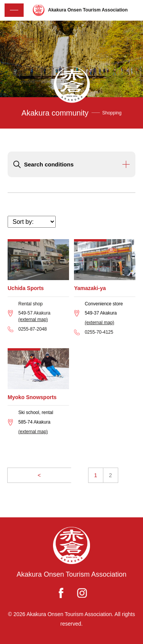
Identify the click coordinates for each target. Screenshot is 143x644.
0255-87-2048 (33, 329)
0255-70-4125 (99, 332)
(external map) (33, 320)
